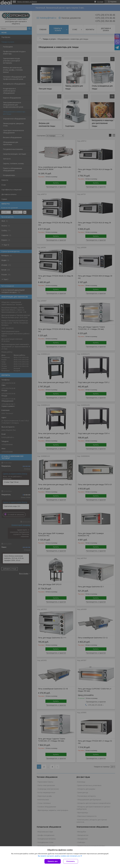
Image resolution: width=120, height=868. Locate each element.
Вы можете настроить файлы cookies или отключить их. (59, 856)
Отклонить (71, 861)
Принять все (53, 861)
